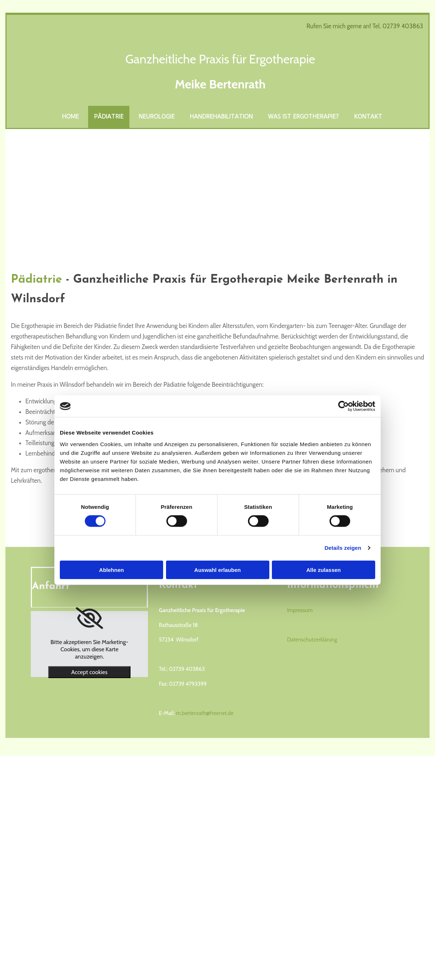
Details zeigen (343, 548)
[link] (89, 618)
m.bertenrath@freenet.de (205, 713)
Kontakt (368, 117)
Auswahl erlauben (217, 570)
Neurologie (157, 117)
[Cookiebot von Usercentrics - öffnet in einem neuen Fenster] (343, 406)
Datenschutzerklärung (312, 640)
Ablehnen (111, 570)
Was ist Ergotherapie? (303, 117)
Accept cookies (90, 672)
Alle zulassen (324, 570)
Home (70, 117)
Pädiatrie (109, 117)
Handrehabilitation (221, 117)
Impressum (300, 610)
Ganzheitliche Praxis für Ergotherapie (220, 59)
